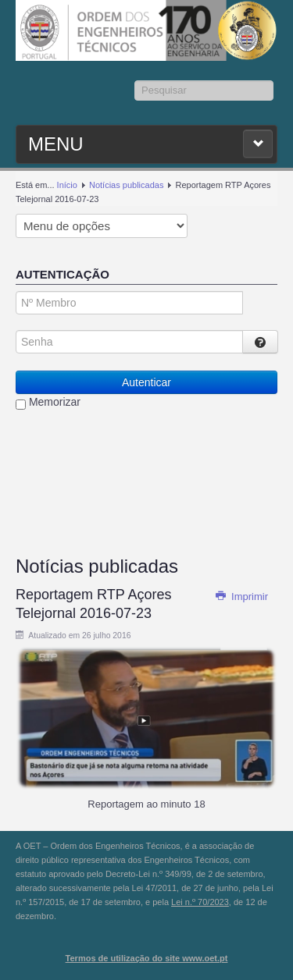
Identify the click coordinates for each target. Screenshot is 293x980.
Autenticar (146, 382)
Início (67, 185)
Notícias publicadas (126, 185)
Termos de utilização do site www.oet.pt (147, 958)
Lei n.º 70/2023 (200, 902)
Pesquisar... (135, 81)
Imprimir (241, 597)
